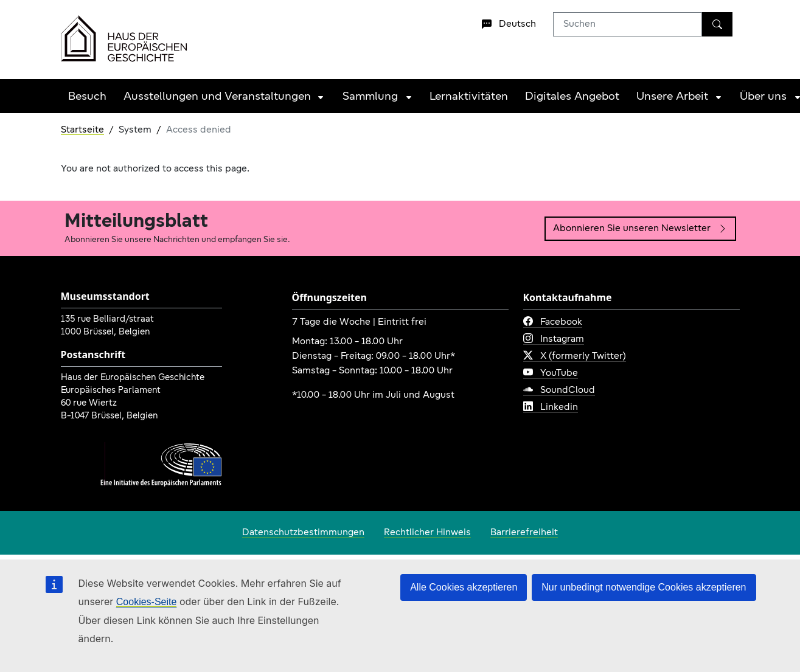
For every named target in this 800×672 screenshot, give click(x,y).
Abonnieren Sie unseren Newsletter (640, 229)
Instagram (554, 339)
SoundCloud (559, 390)
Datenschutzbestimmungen (303, 533)
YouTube (551, 373)
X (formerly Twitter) (575, 356)
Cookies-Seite (147, 602)
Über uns (763, 97)
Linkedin (551, 407)
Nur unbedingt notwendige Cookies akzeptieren (644, 587)
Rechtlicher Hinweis (427, 533)
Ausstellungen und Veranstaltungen (217, 97)
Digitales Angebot (572, 97)
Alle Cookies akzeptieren (464, 587)
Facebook (553, 322)
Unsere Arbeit (672, 97)
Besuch (87, 97)
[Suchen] (717, 24)
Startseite (82, 130)
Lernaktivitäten (469, 97)
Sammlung (370, 97)
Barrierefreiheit (524, 533)
